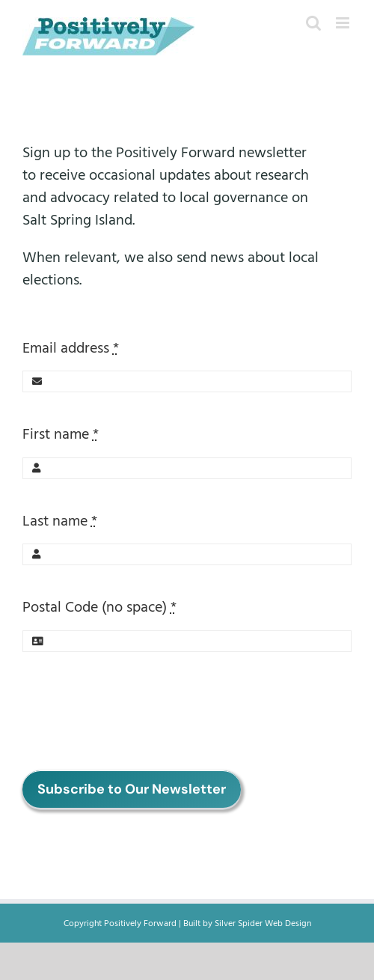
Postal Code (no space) (99, 607)
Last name (60, 521)
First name (61, 434)
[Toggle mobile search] (313, 23)
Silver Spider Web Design (263, 923)
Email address (71, 348)
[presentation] (136, 711)
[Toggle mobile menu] (344, 23)
